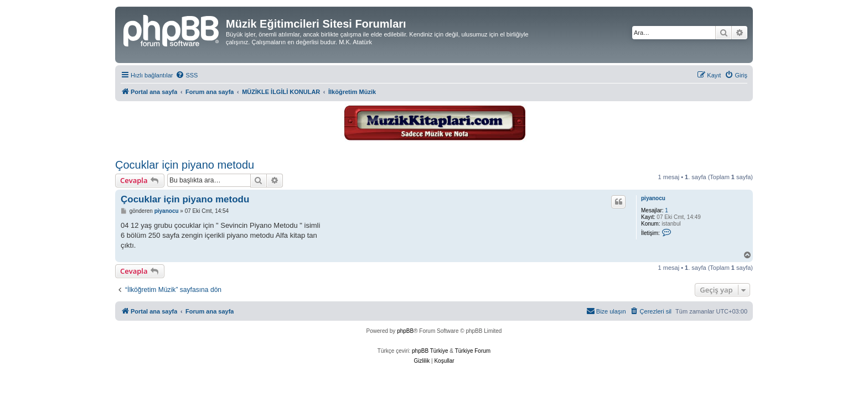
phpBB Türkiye (430, 351)
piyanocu (653, 198)
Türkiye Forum (473, 351)
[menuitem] (187, 75)
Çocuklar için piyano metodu (185, 165)
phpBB (405, 331)
